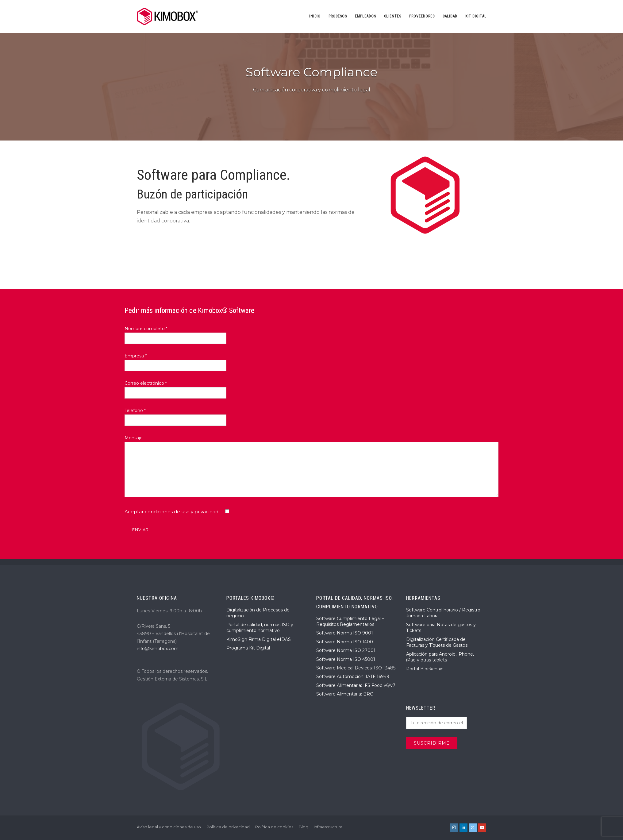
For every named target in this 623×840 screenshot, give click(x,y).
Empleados (365, 16)
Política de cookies (274, 827)
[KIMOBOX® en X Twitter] (473, 828)
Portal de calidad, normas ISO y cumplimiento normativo (260, 628)
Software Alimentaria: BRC (345, 694)
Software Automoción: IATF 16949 (353, 676)
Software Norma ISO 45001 (346, 659)
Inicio (315, 16)
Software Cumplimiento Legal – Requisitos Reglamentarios (350, 622)
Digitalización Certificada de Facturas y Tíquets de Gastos (437, 642)
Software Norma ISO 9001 (345, 633)
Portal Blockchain (425, 669)
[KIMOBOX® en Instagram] (454, 828)
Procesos (338, 16)
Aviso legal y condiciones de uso (169, 827)
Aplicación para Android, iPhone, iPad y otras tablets (440, 657)
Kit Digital (476, 16)
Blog (304, 827)
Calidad (450, 16)
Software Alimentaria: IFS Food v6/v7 (356, 685)
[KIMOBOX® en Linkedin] (463, 828)
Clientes (393, 16)
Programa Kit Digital (248, 648)
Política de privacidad (228, 827)
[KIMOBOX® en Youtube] (482, 828)
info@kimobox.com (158, 649)
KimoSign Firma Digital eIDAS (259, 639)
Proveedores (422, 16)
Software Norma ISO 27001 (346, 650)
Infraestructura (328, 827)
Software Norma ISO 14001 (346, 642)
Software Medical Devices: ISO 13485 (356, 668)
